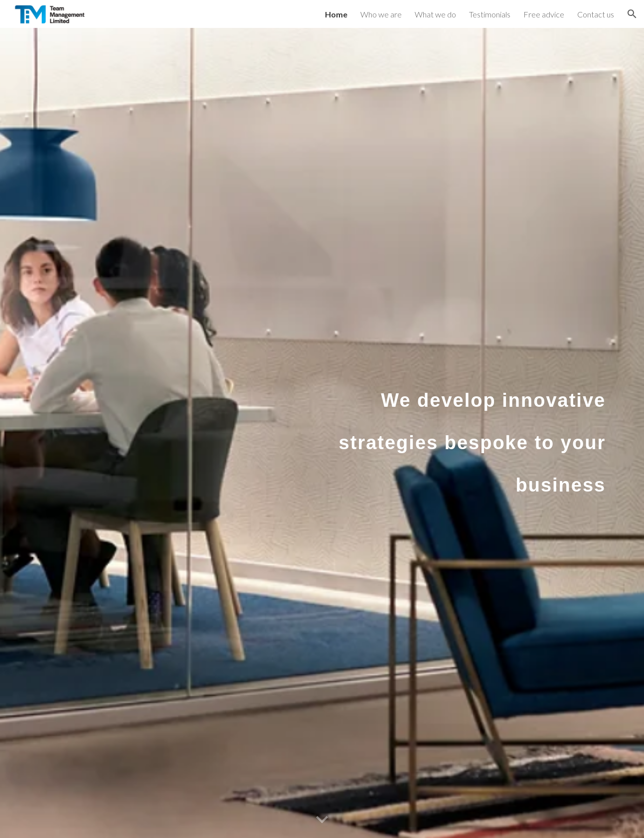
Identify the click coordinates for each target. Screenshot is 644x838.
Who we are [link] (381, 14)
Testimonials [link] (490, 14)
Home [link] (336, 14)
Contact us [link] (596, 14)
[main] (470, 433)
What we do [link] (435, 14)
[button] (632, 14)
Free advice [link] (544, 14)
